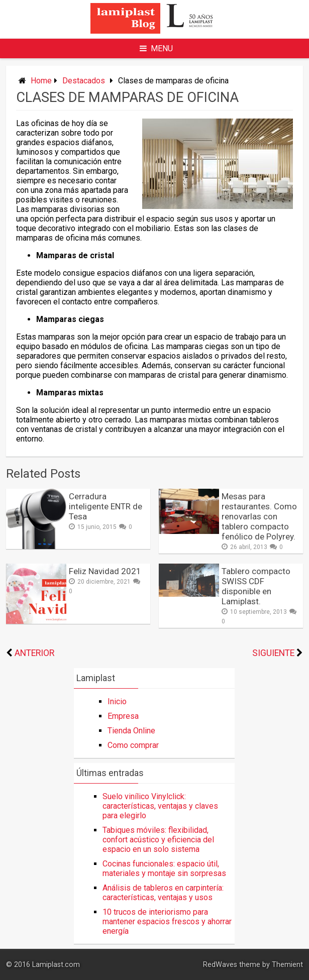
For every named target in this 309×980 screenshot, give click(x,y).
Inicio (117, 701)
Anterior (34, 653)
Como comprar (133, 745)
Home (41, 81)
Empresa (123, 716)
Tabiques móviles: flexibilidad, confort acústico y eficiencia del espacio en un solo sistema (158, 840)
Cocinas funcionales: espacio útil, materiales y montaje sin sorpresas (164, 868)
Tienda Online (131, 731)
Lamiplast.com (56, 965)
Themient (287, 965)
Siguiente (273, 653)
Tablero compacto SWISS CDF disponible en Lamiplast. (256, 586)
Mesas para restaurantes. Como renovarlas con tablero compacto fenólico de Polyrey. (259, 516)
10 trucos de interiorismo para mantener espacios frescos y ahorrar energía (167, 921)
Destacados (84, 81)
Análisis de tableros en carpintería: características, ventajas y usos (163, 893)
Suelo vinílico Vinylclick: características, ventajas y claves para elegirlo (160, 806)
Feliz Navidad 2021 (105, 571)
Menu (156, 48)
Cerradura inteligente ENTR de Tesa (106, 506)
